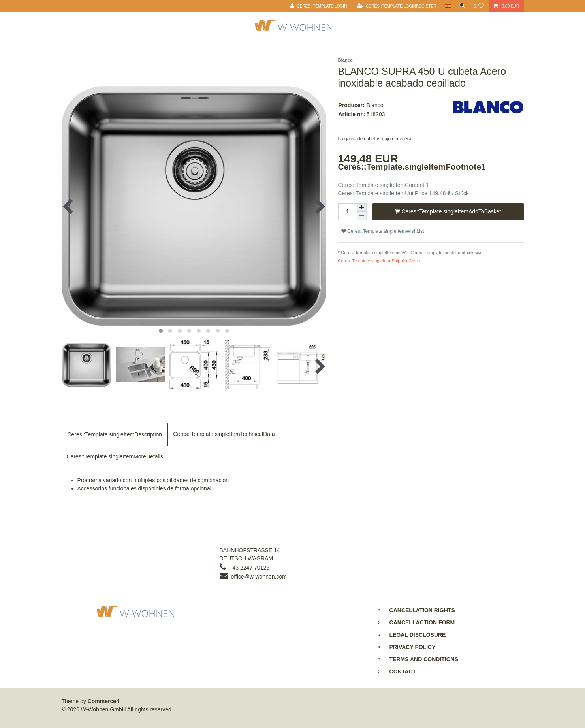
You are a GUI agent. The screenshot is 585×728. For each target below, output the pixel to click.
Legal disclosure (418, 635)
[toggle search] (461, 6)
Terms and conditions (424, 659)
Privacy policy (413, 647)
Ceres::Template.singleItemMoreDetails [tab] (115, 456)
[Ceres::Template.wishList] (479, 6)
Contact (403, 671)
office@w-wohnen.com (259, 577)
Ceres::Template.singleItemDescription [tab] (115, 434)
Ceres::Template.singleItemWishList (383, 231)
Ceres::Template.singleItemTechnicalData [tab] (224, 434)
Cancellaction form (422, 622)
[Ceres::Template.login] (317, 6)
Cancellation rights (422, 610)
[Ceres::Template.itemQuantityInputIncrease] (362, 207)
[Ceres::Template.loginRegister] (395, 6)
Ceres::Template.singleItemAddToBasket (448, 212)
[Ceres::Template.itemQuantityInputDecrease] (362, 216)
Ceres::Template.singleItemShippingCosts (379, 261)
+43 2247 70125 (249, 568)
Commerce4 (103, 701)
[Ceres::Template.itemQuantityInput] (348, 212)
